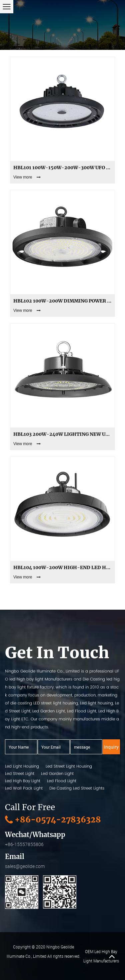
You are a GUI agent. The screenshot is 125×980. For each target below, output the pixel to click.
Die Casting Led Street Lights (77, 788)
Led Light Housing (22, 766)
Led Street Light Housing (69, 766)
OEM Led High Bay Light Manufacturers (101, 956)
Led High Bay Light (23, 781)
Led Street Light (20, 773)
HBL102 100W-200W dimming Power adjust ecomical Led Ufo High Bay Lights (62, 301)
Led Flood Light (62, 781)
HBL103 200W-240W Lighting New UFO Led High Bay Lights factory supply (62, 434)
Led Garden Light (57, 773)
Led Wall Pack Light (24, 788)
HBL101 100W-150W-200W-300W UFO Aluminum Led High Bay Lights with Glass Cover (62, 168)
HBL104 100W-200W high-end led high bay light (62, 567)
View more (27, 177)
